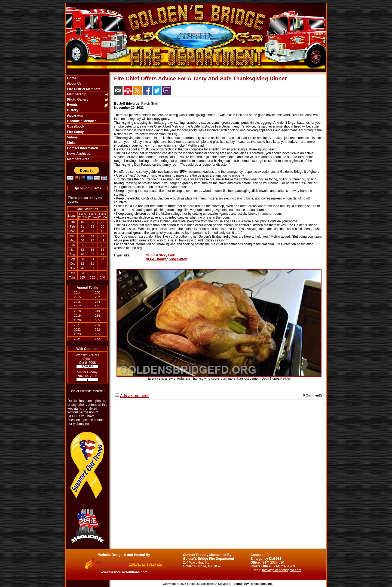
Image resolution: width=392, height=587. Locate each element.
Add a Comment (134, 396)
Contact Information (82, 148)
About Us (74, 84)
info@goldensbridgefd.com (282, 570)
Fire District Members (83, 89)
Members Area (78, 159)
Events (72, 105)
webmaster (81, 424)
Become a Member (81, 121)
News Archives (78, 154)
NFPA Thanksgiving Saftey (166, 259)
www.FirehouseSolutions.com (124, 572)
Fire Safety (75, 132)
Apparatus (75, 116)
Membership (76, 94)
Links (71, 143)
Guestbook (75, 126)
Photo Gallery (77, 99)
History (72, 110)
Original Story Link (160, 255)
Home (71, 78)
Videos (72, 137)
